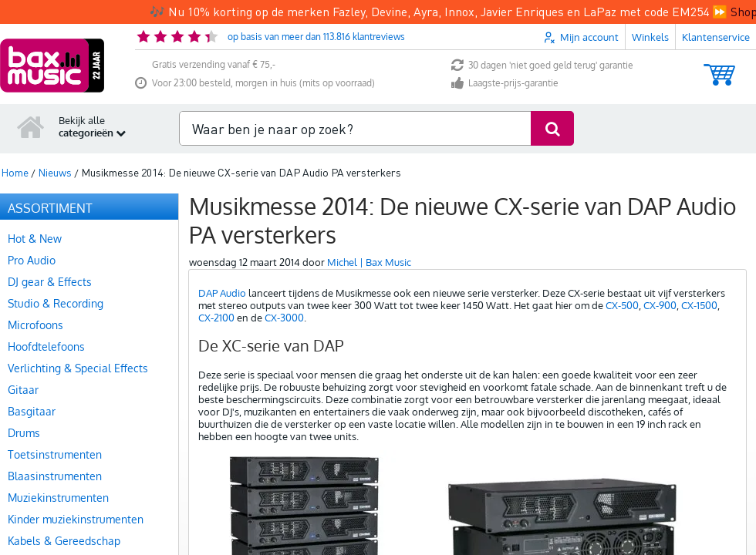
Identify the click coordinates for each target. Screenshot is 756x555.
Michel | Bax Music (369, 238)
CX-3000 (284, 294)
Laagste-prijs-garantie (505, 60)
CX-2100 (216, 294)
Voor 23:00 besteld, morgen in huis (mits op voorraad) (255, 60)
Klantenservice (716, 13)
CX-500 (622, 281)
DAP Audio (222, 269)
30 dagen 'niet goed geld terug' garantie (542, 42)
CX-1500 (699, 281)
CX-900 (660, 281)
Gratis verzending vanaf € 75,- (214, 41)
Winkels (650, 13)
